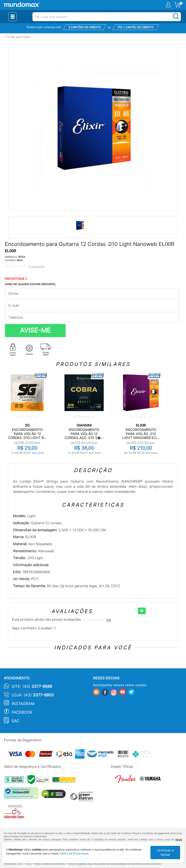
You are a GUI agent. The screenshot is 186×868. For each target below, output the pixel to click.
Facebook (22, 712)
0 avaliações (37, 266)
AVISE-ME (35, 330)
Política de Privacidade (74, 853)
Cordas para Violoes (19, 37)
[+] (142, 611)
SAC (15, 721)
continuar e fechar (165, 852)
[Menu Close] (13, 17)
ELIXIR (10, 251)
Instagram (23, 704)
